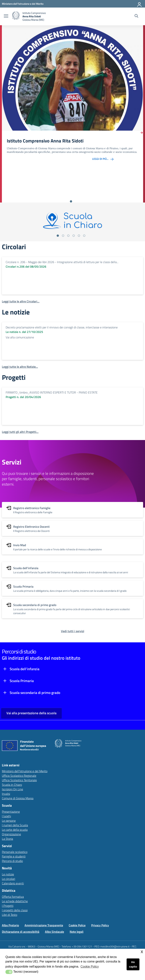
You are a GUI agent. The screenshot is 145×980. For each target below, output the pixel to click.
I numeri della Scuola (15, 825)
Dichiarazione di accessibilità (21, 932)
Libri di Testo (10, 915)
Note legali (77, 932)
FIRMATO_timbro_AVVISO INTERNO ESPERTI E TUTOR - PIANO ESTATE (52, 392)
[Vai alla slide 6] (84, 236)
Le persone (9, 821)
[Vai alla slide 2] (63, 236)
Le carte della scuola (15, 830)
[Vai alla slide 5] (79, 236)
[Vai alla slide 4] (74, 236)
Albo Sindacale (54, 932)
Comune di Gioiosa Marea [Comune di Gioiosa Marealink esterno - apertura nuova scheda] (18, 798)
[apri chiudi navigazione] (6, 16)
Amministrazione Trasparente (44, 925)
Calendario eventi (13, 883)
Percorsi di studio (12, 861)
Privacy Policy (100, 925)
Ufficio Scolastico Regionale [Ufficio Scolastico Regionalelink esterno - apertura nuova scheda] (19, 776)
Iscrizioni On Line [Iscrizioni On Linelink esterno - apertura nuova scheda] (12, 789)
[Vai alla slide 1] (71, 201)
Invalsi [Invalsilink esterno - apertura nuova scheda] (6, 794)
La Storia (7, 839)
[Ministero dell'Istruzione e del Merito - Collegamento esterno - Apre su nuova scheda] (23, 4)
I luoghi (6, 816)
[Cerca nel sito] (136, 16)
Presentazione (11, 812)
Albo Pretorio (10, 925)
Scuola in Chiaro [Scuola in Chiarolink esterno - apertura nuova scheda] (12, 785)
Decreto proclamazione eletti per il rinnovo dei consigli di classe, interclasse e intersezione (62, 327)
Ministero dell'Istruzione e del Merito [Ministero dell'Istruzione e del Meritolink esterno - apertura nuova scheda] (25, 771)
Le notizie (8, 874)
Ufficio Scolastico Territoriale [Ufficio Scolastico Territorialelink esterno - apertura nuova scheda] (19, 780)
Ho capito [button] (133, 964)
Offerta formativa (13, 897)
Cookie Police (77, 925)
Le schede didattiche (15, 901)
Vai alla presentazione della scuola (31, 713)
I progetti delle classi (15, 910)
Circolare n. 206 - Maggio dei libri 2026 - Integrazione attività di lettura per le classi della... (62, 262)
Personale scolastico (15, 852)
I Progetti (8, 906)
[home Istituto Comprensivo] (29, 16)
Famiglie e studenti (14, 856)
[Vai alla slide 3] (68, 236)
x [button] (142, 951)
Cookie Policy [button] (90, 967)
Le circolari (8, 879)
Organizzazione (11, 834)
